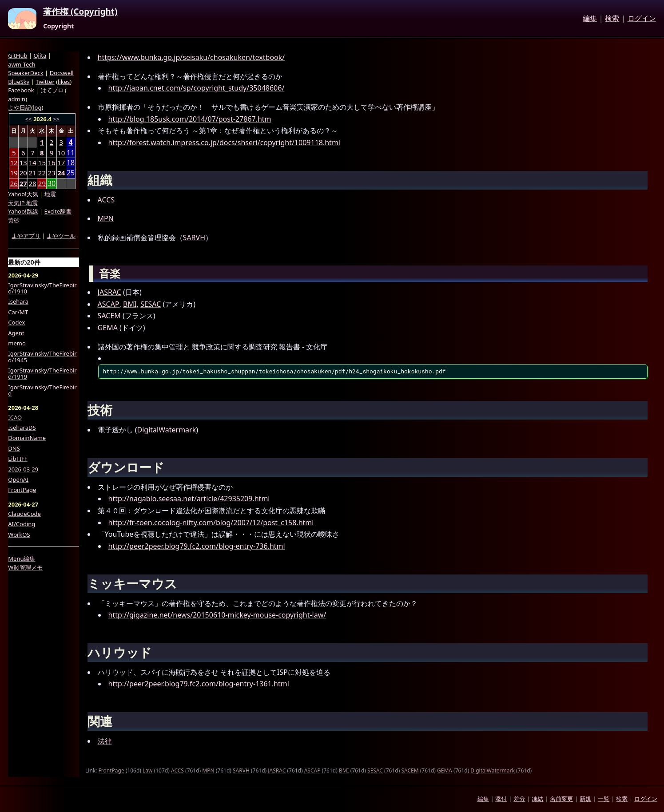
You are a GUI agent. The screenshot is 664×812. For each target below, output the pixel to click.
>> (56, 119)
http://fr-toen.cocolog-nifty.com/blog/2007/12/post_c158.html (211, 523)
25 (71, 173)
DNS (14, 448)
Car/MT (18, 312)
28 (33, 183)
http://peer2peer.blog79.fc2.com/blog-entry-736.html (197, 546)
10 (61, 153)
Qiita (40, 55)
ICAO (15, 417)
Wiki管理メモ (25, 567)
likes (64, 82)
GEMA (108, 328)
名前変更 (561, 799)
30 (52, 184)
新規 (585, 799)
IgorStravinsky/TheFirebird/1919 (42, 374)
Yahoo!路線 (23, 211)
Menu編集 (22, 558)
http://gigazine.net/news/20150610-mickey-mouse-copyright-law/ (217, 615)
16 (51, 162)
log (37, 107)
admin (17, 99)
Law (147, 770)
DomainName (27, 438)
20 (23, 173)
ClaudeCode (24, 514)
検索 (612, 19)
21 (33, 173)
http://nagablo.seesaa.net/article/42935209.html (189, 499)
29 (42, 183)
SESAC (151, 304)
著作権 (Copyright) (80, 12)
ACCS (106, 200)
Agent (16, 333)
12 (14, 162)
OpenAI (18, 479)
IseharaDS (22, 428)
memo (17, 343)
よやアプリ (26, 236)
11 (71, 153)
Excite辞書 (58, 211)
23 (51, 173)
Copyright (58, 26)
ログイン (642, 19)
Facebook (21, 90)
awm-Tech (22, 64)
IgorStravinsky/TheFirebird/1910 (42, 288)
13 (23, 162)
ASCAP (109, 304)
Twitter (45, 82)
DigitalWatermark (167, 430)
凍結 (537, 799)
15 (42, 162)
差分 (519, 799)
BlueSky (19, 82)
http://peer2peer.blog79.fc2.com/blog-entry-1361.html (199, 684)
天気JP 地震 (23, 203)
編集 (590, 19)
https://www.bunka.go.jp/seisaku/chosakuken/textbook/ (191, 57)
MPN (106, 218)
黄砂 (14, 220)
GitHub (18, 55)
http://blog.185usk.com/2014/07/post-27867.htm (190, 119)
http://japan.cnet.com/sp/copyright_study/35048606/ (197, 88)
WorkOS (19, 535)
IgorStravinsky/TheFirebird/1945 (42, 357)
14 (33, 162)
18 (71, 163)
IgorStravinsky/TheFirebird (42, 390)
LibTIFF (18, 459)
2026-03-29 (23, 469)
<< (29, 119)
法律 (105, 741)
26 (14, 183)
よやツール (61, 236)
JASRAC (109, 292)
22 (42, 173)
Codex (16, 322)
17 (61, 162)
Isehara (18, 301)
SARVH (194, 238)
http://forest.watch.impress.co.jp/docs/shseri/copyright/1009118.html (224, 143)
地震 (50, 194)
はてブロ (52, 90)
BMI (130, 304)
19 (14, 173)
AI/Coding (22, 524)
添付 (501, 799)
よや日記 (20, 107)
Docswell (62, 73)
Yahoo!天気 (23, 194)
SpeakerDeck (26, 73)
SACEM (109, 316)
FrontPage (111, 770)
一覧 (604, 799)
